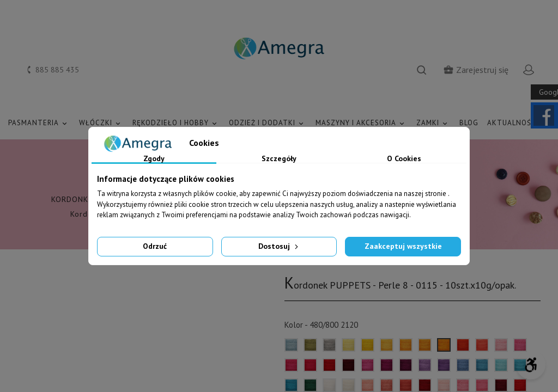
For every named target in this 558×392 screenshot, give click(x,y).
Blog (469, 123)
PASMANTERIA (39, 123)
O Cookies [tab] (404, 159)
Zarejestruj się (476, 70)
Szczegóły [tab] (279, 159)
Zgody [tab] (154, 159)
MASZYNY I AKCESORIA (362, 123)
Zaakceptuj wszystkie (403, 246)
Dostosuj (279, 246)
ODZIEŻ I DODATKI (268, 123)
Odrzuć (155, 246)
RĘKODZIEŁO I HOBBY (176, 123)
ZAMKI (433, 123)
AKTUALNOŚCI (518, 123)
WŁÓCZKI (101, 123)
